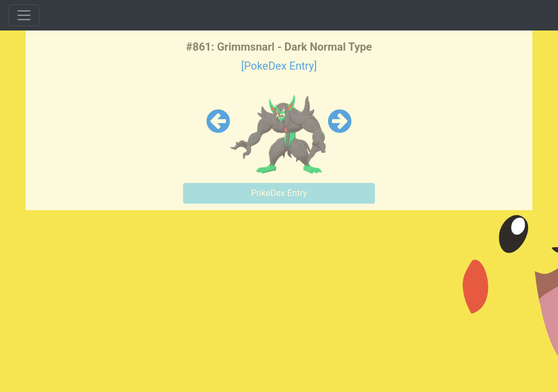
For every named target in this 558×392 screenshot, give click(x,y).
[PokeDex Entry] (279, 66)
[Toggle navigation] (24, 15)
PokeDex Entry (279, 193)
